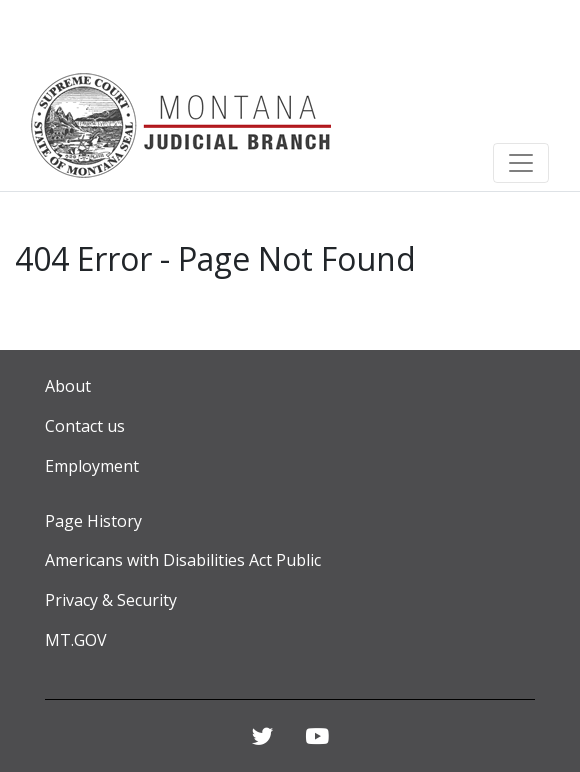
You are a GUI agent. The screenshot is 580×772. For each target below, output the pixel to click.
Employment (92, 466)
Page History (93, 521)
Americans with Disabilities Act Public (183, 560)
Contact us (85, 426)
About (68, 386)
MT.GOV (76, 640)
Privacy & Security (111, 600)
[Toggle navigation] (521, 163)
